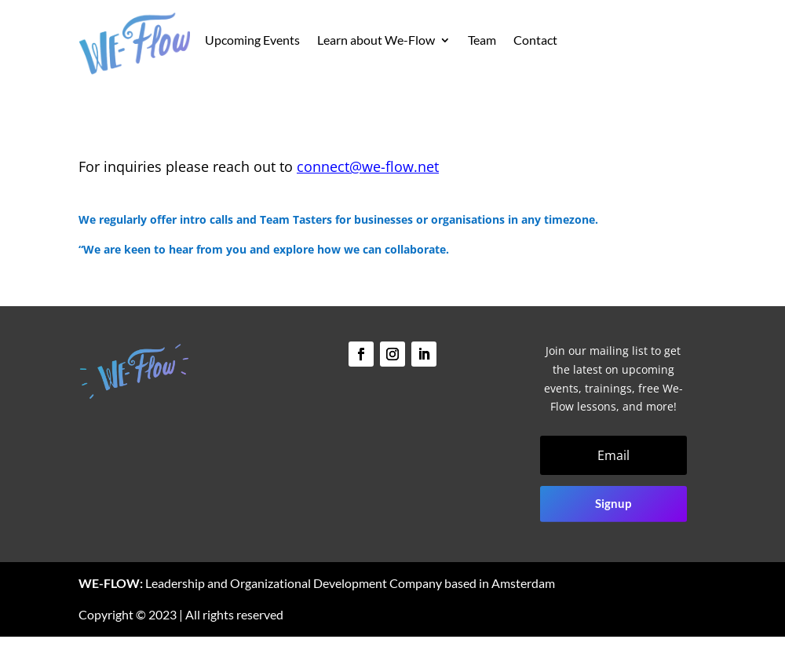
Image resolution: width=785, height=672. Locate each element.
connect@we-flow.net (368, 166)
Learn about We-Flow (376, 41)
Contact (535, 41)
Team (482, 41)
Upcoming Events (252, 41)
